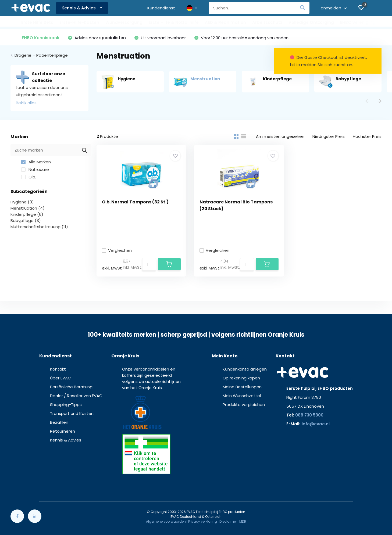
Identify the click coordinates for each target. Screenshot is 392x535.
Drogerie (23, 55)
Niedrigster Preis (329, 136)
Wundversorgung (124, 22)
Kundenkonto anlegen (245, 369)
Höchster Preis (367, 136)
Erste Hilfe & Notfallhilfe (174, 22)
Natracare (35, 169)
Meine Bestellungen (242, 387)
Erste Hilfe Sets (37, 22)
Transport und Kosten (72, 413)
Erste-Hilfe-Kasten (79, 22)
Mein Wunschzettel (242, 396)
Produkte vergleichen (244, 405)
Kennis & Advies (82, 8)
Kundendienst (161, 8)
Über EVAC (60, 378)
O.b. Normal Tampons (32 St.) (135, 202)
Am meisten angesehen (280, 136)
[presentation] (367, 101)
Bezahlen (59, 422)
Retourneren (63, 431)
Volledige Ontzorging (311, 22)
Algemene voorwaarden (166, 521)
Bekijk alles (26, 103)
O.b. (29, 177)
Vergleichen (117, 250)
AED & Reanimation (225, 22)
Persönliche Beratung (71, 387)
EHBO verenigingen (360, 22)
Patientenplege (52, 55)
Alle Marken (36, 162)
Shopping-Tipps (66, 405)
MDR (243, 521)
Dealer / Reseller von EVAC (76, 396)
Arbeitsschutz (267, 22)
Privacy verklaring (203, 521)
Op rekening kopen (241, 378)
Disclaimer (228, 521)
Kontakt (58, 369)
